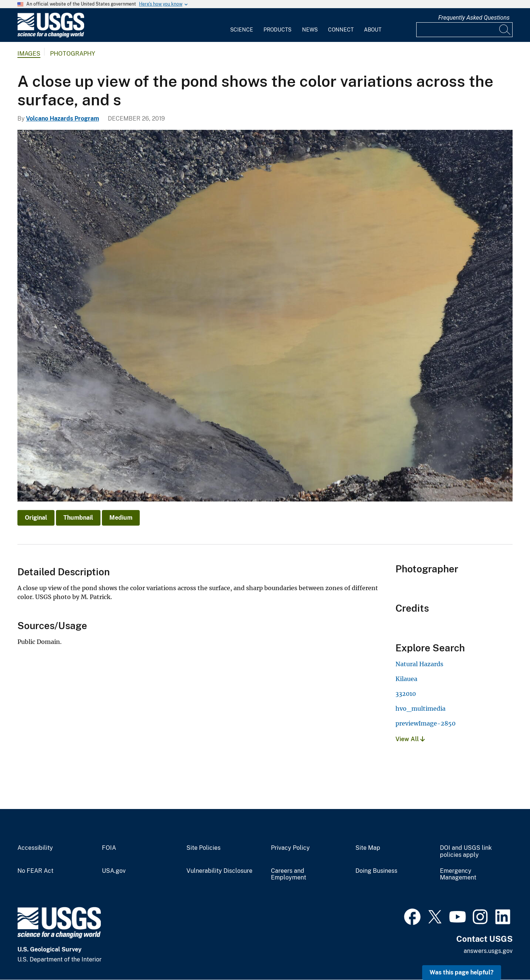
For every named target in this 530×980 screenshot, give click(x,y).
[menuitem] (242, 25)
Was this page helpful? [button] (462, 972)
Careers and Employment (289, 874)
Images (29, 54)
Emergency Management (458, 874)
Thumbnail (78, 518)
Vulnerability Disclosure (219, 871)
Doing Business (376, 871)
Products (277, 30)
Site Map (368, 848)
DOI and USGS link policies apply (466, 851)
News (310, 30)
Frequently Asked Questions (474, 18)
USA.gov (114, 871)
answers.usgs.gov (488, 951)
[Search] (505, 30)
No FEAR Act (35, 871)
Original (36, 518)
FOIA (109, 848)
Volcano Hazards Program (62, 119)
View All (410, 739)
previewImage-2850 (425, 723)
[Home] (51, 36)
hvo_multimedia (420, 708)
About (373, 30)
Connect (341, 30)
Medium (121, 518)
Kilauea (406, 679)
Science (242, 30)
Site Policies (203, 848)
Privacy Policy (290, 848)
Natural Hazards (419, 664)
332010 (406, 694)
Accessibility (35, 848)
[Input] (464, 30)
